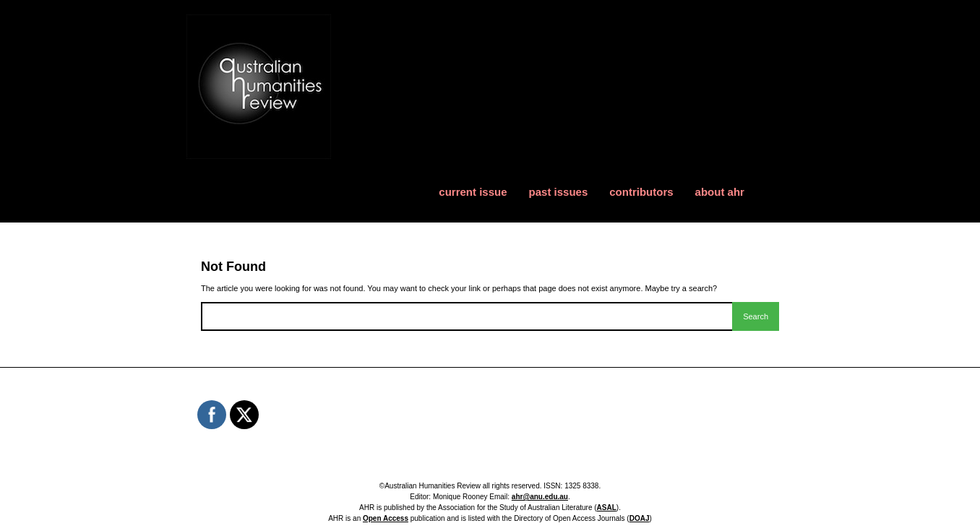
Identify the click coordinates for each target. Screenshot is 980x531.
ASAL (607, 508)
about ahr (720, 192)
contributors (641, 192)
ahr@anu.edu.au (540, 497)
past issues (559, 192)
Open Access (386, 518)
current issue (473, 192)
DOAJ (640, 518)
